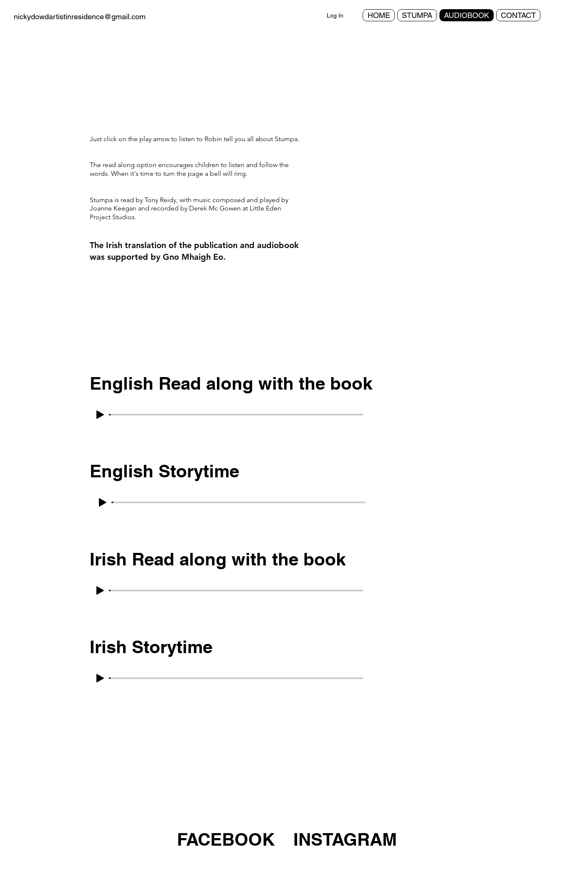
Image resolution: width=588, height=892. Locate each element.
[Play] (100, 415)
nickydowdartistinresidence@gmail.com (80, 16)
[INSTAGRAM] (345, 839)
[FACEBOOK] (227, 840)
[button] (410, 199)
